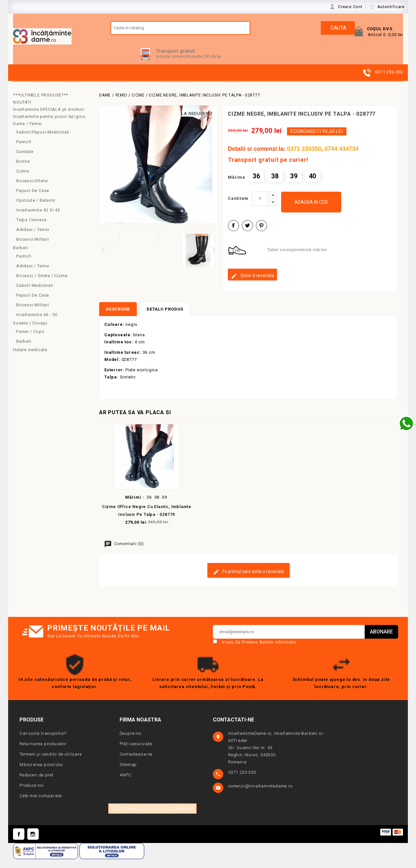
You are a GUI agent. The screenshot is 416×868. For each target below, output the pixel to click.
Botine (23, 170)
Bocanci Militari (33, 248)
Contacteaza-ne (136, 763)
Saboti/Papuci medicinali (43, 141)
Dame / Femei (28, 132)
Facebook (19, 843)
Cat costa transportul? (43, 742)
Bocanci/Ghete (32, 190)
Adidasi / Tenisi (33, 238)
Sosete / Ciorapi (30, 332)
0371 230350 (304, 158)
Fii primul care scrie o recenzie (248, 581)
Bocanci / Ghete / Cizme (42, 284)
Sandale (25, 160)
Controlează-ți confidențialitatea (152, 817)
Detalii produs (165, 318)
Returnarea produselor (43, 753)
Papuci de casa (33, 199)
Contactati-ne (234, 729)
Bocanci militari (33, 314)
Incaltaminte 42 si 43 (38, 219)
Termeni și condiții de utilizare (51, 763)
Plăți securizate (136, 753)
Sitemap (128, 774)
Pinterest (261, 235)
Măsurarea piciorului (41, 774)
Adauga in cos (311, 211)
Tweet (247, 235)
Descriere (118, 318)
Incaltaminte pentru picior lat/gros (49, 125)
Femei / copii (30, 340)
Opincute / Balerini (36, 209)
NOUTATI (22, 111)
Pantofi (24, 151)
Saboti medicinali (35, 294)
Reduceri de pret (37, 784)
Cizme (23, 180)
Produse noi (32, 794)
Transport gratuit (175, 60)
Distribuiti (234, 235)
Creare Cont (351, 7)
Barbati (21, 256)
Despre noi (131, 742)
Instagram (33, 843)
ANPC (126, 784)
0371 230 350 (243, 781)
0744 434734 (341, 158)
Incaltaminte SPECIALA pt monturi (49, 118)
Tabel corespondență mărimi (297, 259)
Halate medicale (30, 358)
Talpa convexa (31, 229)
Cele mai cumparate (40, 805)
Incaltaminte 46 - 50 (37, 323)
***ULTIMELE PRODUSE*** (41, 104)
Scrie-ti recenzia (252, 285)
